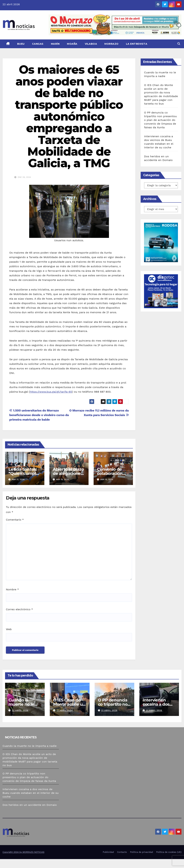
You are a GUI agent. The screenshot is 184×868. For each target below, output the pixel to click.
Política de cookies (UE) (169, 852)
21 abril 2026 (65, 710)
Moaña (72, 44)
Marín (55, 44)
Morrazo (111, 44)
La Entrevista (137, 44)
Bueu (21, 44)
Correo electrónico (19, 609)
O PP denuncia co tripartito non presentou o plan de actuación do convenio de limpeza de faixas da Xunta (160, 120)
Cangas (38, 44)
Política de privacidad (141, 852)
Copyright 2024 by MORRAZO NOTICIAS (23, 852)
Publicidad (108, 852)
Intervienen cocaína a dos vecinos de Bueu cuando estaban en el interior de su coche (31, 793)
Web (9, 629)
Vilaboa (91, 44)
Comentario (15, 520)
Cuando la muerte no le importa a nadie (24, 704)
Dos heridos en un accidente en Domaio (30, 805)
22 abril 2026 (20, 710)
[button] (179, 44)
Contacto (122, 852)
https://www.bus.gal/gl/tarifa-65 (51, 392)
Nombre (12, 589)
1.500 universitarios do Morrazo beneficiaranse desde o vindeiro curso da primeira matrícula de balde (39, 415)
